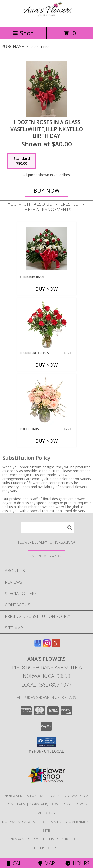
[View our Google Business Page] (38, 646)
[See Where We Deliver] (47, 556)
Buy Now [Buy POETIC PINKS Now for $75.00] (47, 441)
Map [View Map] (47, 863)
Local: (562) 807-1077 (47, 685)
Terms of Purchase (61, 839)
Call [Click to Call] (15, 863)
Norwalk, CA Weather (23, 822)
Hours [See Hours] (77, 863)
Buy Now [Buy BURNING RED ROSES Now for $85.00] (47, 365)
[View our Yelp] (56, 646)
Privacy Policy (24, 839)
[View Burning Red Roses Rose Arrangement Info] (46, 325)
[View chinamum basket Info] (46, 249)
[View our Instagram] (47, 646)
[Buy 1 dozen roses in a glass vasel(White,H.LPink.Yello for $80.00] (47, 191)
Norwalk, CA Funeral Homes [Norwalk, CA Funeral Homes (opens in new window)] (32, 796)
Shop (23, 33)
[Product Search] (48, 527)
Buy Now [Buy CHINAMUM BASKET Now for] (47, 289)
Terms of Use (47, 848)
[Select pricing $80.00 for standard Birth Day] (22, 161)
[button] (46, 742)
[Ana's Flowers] (47, 20)
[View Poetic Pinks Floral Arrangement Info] (46, 401)
